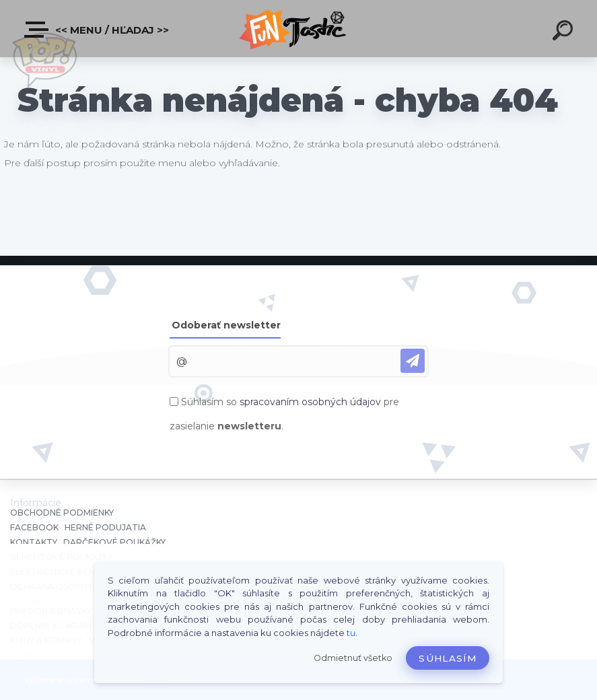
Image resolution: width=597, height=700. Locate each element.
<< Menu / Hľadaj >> (97, 30)
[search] (565, 32)
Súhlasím (448, 658)
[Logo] (298, 29)
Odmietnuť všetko (353, 658)
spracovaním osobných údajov (310, 402)
